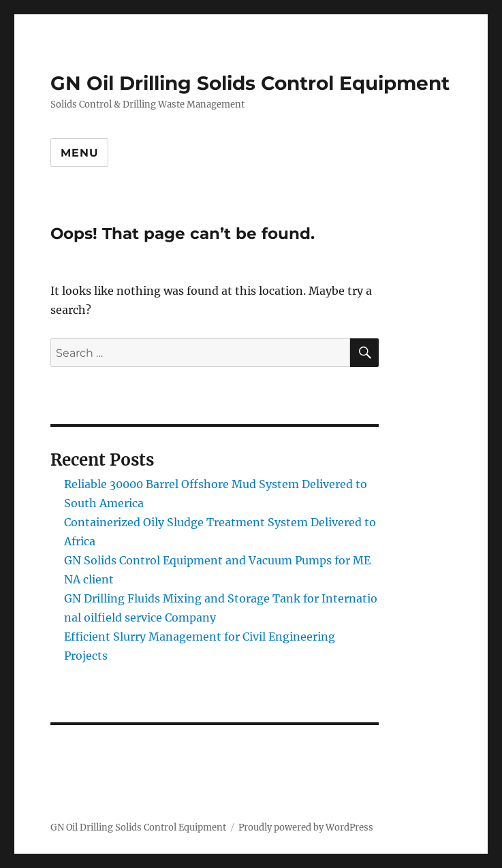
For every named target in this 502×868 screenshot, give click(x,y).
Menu (79, 153)
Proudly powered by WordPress (306, 827)
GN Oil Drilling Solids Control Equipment (250, 83)
